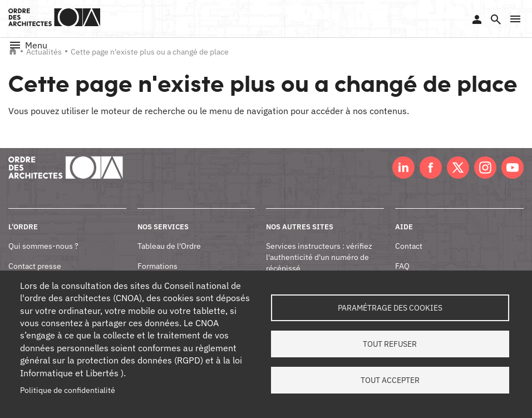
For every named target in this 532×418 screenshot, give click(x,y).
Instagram (485, 168)
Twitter (458, 168)
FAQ (402, 266)
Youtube (513, 168)
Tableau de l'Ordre (169, 246)
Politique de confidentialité (68, 390)
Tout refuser (390, 344)
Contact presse (35, 266)
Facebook (431, 168)
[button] (515, 19)
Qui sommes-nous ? (43, 246)
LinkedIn (403, 168)
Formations (157, 266)
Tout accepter (390, 380)
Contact (409, 246)
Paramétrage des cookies (390, 308)
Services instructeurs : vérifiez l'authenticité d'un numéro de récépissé (319, 257)
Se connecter (477, 19)
